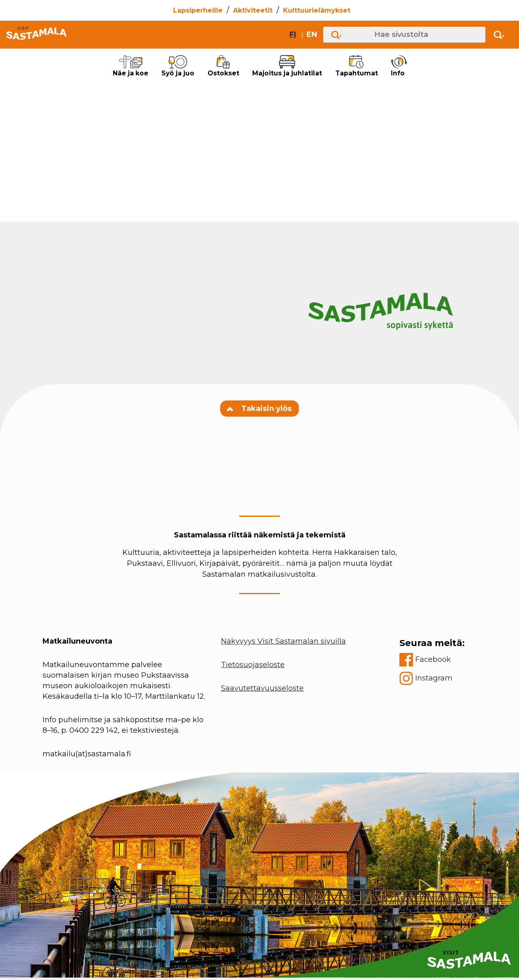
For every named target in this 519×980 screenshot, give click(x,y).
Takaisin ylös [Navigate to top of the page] (259, 411)
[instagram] (432, 681)
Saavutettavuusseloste (262, 691)
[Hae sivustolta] (404, 35)
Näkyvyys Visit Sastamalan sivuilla (283, 644)
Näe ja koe (107, 67)
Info (430, 67)
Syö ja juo (165, 67)
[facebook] (432, 662)
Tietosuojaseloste (253, 667)
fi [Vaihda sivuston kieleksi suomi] (293, 34)
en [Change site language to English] (312, 34)
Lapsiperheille (198, 10)
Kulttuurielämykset (317, 10)
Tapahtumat (381, 67)
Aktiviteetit (253, 10)
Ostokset (219, 67)
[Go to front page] (36, 35)
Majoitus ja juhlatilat (297, 67)
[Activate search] (499, 35)
